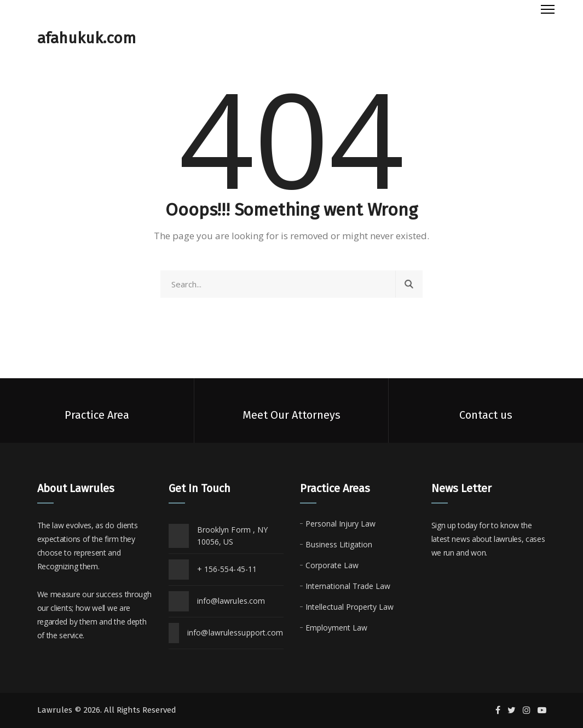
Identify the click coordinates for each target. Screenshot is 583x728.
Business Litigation (339, 544)
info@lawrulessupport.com (235, 632)
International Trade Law (348, 586)
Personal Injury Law (340, 524)
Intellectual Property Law (350, 607)
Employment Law (336, 628)
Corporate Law (332, 565)
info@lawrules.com (231, 601)
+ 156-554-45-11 (227, 569)
